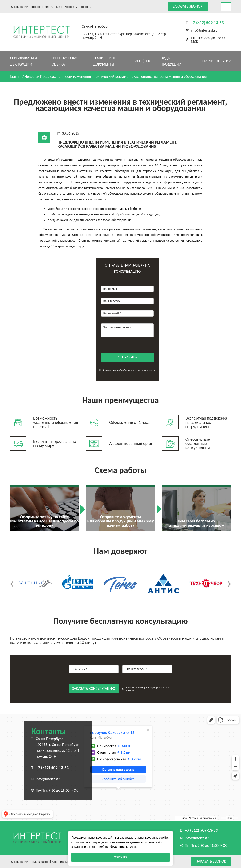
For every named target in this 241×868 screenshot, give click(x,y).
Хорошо (120, 857)
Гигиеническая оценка (65, 61)
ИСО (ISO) (142, 61)
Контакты (71, 7)
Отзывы (57, 7)
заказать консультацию (94, 689)
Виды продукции (171, 61)
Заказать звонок (188, 6)
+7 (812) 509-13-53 (207, 23)
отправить (127, 357)
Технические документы (104, 61)
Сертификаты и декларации (24, 61)
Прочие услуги (217, 61)
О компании (20, 7)
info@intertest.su (204, 30)
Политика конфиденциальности (53, 862)
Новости (86, 7)
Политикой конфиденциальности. (113, 847)
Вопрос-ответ (40, 7)
